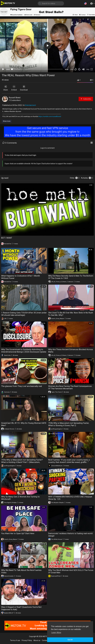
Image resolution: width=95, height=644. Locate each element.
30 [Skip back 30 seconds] (75, 69)
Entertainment (30, 105)
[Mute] (84, 69)
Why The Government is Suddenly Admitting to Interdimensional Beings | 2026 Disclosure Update (24, 351)
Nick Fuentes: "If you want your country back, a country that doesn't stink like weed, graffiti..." (69, 461)
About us (37, 640)
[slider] (37, 69)
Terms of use (15, 640)
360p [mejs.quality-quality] (88, 69)
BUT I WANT (7, 238)
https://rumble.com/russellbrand (50, 116)
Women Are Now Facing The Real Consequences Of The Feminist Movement (70, 387)
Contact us (46, 640)
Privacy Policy (27, 640)
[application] (47, 46)
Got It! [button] (70, 640)
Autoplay (84, 178)
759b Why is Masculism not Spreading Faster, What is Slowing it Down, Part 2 (69, 424)
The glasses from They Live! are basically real (22, 386)
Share (6, 88)
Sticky (72, 178)
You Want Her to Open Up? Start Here (18, 533)
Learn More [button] (56, 633)
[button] (85, 3)
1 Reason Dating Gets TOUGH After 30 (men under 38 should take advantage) (24, 314)
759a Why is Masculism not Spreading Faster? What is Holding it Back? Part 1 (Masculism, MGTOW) (22, 462)
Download (27, 88)
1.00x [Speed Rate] (72, 69)
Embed (16, 88)
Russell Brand (15, 98)
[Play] (3, 69)
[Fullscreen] (92, 69)
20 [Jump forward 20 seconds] (80, 69)
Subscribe (86, 99)
